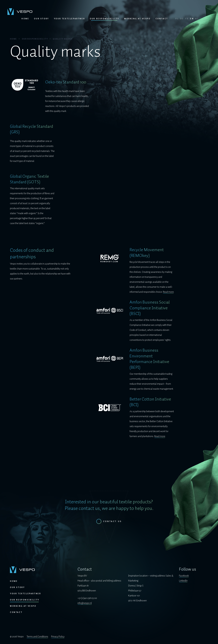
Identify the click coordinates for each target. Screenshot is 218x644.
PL (177, 19)
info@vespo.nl (85, 603)
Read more (168, 292)
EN (192, 19)
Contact (162, 19)
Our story (41, 19)
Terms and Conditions (37, 637)
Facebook (184, 576)
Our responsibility (104, 19)
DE (182, 19)
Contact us (112, 521)
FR (187, 19)
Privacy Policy (58, 637)
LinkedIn (183, 581)
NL (197, 19)
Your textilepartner (69, 19)
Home (25, 19)
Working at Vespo (137, 19)
